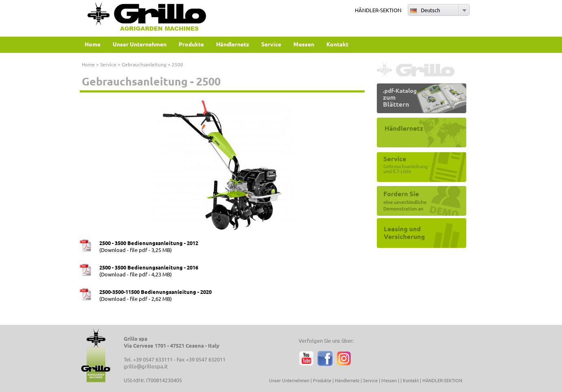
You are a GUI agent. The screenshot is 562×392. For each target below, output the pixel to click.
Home (88, 64)
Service (108, 64)
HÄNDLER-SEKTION (378, 10)
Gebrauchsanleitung (144, 64)
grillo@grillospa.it (146, 366)
